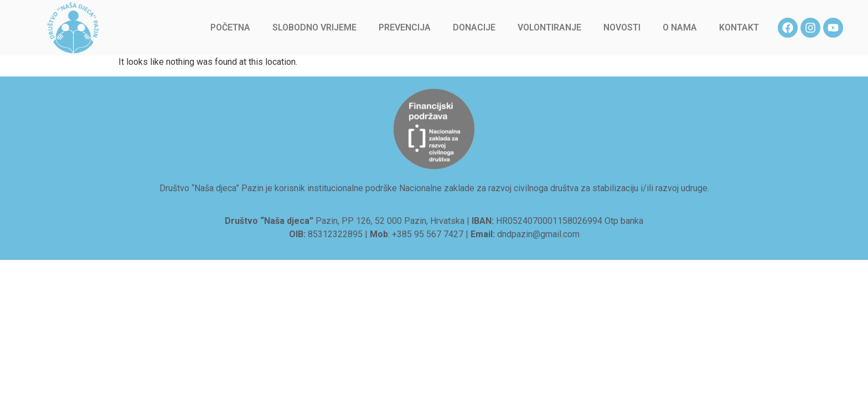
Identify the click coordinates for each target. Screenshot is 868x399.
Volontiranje (549, 27)
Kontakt (739, 27)
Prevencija (405, 27)
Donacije (474, 27)
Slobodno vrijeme (314, 27)
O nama (680, 27)
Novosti (622, 27)
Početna (230, 27)
